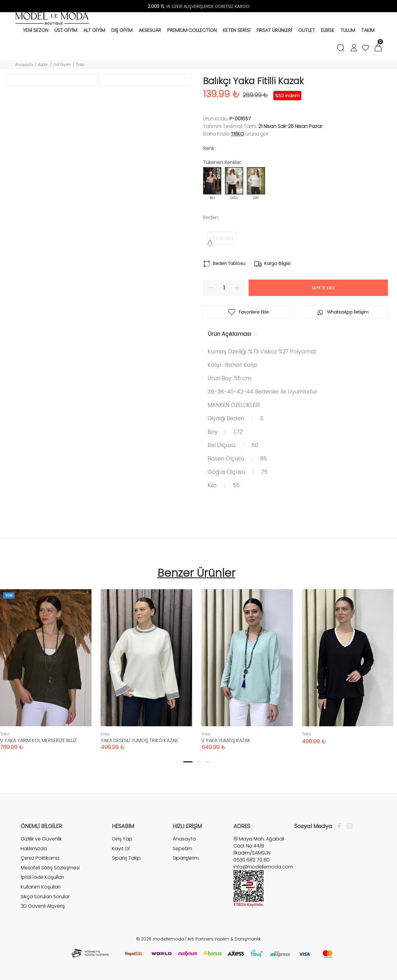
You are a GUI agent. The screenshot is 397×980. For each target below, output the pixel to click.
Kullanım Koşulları (41, 887)
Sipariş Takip (126, 858)
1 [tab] (188, 762)
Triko (80, 65)
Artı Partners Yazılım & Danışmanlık (224, 939)
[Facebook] (341, 826)
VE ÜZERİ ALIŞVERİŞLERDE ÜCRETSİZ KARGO (199, 6)
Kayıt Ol (121, 849)
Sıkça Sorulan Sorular (45, 897)
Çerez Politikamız (40, 858)
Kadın (43, 65)
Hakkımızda (34, 849)
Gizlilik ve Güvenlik (41, 839)
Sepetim (182, 849)
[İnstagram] (348, 826)
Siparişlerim (186, 858)
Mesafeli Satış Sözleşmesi (50, 868)
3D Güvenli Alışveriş (43, 906)
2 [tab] (199, 762)
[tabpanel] (146, 664)
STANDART (222, 238)
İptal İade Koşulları (42, 877)
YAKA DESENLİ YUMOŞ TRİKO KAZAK (139, 740)
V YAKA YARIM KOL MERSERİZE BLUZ (38, 740)
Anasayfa (24, 65)
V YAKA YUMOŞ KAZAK (226, 740)
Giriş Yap (122, 839)
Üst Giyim (62, 65)
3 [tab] (208, 762)
